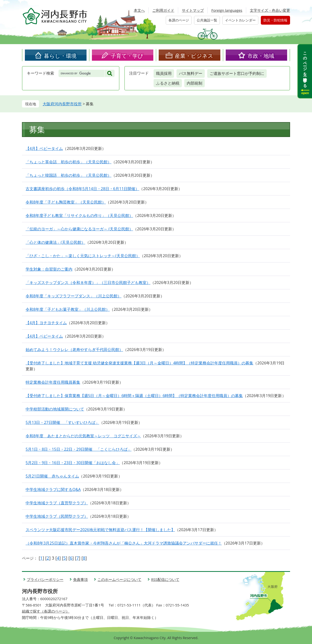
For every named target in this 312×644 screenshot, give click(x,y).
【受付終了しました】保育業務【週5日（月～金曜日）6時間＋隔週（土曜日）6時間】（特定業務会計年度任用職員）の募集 (134, 396)
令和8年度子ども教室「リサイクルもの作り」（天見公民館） (79, 215)
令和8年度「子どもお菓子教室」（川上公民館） (68, 309)
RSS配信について (165, 579)
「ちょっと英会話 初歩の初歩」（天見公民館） (68, 162)
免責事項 (80, 579)
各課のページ (179, 20)
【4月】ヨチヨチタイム (46, 323)
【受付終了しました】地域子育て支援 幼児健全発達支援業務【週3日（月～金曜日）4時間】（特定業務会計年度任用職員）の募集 (139, 363)
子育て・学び (127, 56)
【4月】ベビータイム (44, 148)
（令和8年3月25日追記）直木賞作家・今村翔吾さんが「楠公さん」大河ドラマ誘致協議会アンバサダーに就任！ (124, 543)
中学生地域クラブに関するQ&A (53, 489)
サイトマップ (193, 10)
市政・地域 (261, 56)
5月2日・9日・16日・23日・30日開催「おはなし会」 (73, 463)
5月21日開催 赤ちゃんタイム (52, 476)
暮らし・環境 (60, 56)
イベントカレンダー (240, 20)
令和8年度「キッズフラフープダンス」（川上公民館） (73, 296)
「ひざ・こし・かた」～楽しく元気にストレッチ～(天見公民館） (83, 256)
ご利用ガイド (163, 10)
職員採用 (164, 73)
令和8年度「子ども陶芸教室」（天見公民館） (66, 202)
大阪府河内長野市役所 (62, 104)
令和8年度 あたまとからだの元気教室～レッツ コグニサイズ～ (83, 436)
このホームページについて (119, 579)
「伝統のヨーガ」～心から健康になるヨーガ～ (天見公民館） (79, 229)
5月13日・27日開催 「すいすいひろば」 (62, 422)
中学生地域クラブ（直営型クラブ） (57, 503)
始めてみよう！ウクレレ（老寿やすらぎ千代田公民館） (74, 350)
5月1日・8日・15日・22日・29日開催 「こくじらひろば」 (78, 449)
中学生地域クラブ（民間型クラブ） (57, 516)
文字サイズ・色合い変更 (270, 10)
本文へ (139, 10)
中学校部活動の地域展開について (55, 409)
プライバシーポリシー (45, 579)
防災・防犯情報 (275, 20)
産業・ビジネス (194, 56)
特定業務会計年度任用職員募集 (53, 382)
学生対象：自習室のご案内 (49, 269)
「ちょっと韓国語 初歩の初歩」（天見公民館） (68, 175)
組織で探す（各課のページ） (46, 611)
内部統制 (195, 83)
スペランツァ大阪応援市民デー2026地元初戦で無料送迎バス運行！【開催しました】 (100, 530)
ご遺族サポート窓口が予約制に (237, 73)
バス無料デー (191, 73)
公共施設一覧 (207, 20)
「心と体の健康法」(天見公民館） (55, 242)
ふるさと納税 (168, 83)
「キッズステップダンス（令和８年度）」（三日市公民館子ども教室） (88, 283)
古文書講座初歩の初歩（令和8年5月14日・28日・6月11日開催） (82, 189)
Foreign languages (227, 10)
